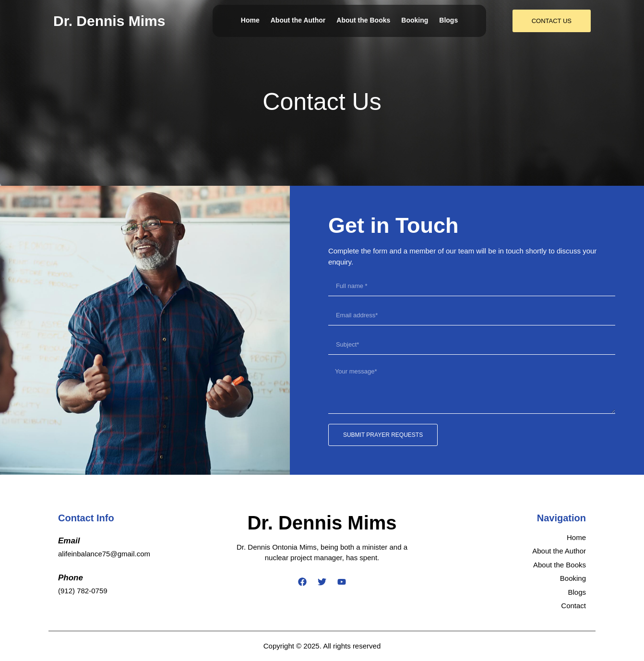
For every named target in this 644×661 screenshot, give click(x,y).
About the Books (363, 20)
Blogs (448, 20)
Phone (71, 578)
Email (69, 541)
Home (250, 20)
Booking (415, 20)
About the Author (298, 20)
